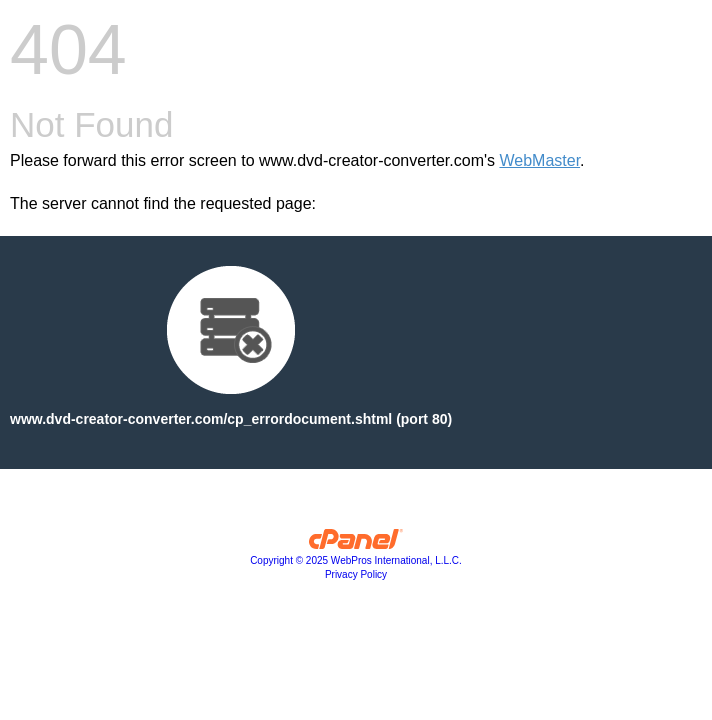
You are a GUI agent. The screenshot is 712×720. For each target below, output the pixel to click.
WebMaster (539, 160)
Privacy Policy (356, 574)
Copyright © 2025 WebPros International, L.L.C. (356, 560)
